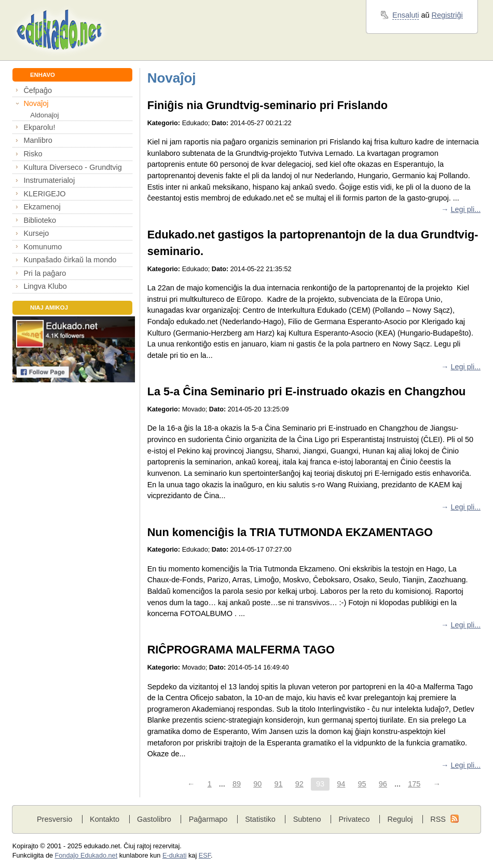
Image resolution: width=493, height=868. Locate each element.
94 (341, 784)
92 (299, 784)
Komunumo (43, 247)
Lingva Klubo (45, 286)
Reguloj (400, 819)
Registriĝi (447, 15)
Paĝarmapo (208, 819)
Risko (33, 154)
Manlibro (38, 140)
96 (383, 784)
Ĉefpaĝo (38, 90)
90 (257, 784)
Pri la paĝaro (45, 273)
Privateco (354, 819)
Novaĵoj (36, 103)
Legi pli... (465, 209)
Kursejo (36, 233)
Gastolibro (154, 819)
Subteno (307, 819)
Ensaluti (406, 15)
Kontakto (105, 819)
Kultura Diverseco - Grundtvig (72, 167)
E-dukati (175, 856)
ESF (205, 856)
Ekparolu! (39, 127)
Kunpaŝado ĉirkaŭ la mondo (70, 260)
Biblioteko (40, 220)
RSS (438, 819)
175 (414, 784)
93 (320, 784)
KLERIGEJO (44, 194)
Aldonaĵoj (44, 115)
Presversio (54, 819)
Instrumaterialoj (49, 180)
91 (278, 784)
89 (237, 784)
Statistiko (260, 819)
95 (362, 784)
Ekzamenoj (42, 207)
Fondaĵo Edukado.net (86, 856)
